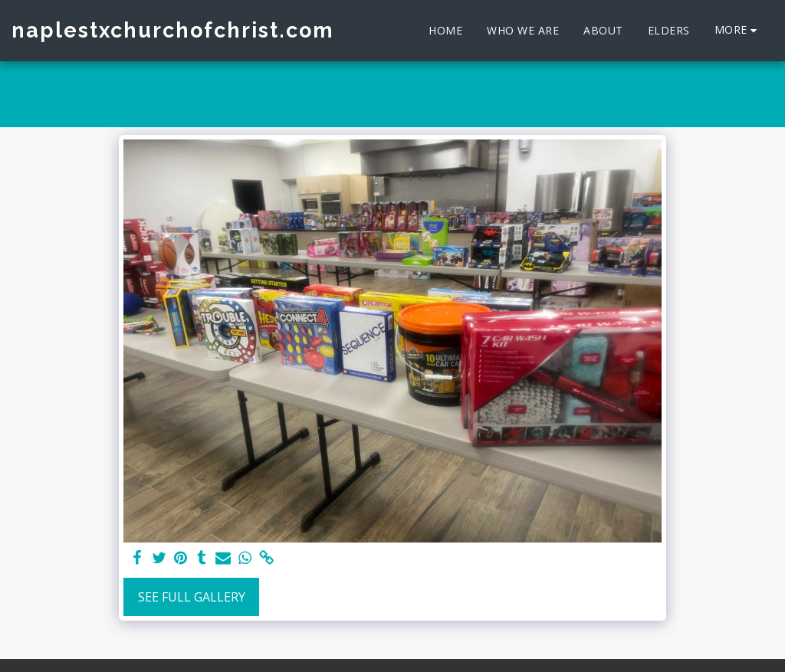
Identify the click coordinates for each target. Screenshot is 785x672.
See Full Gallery (192, 597)
